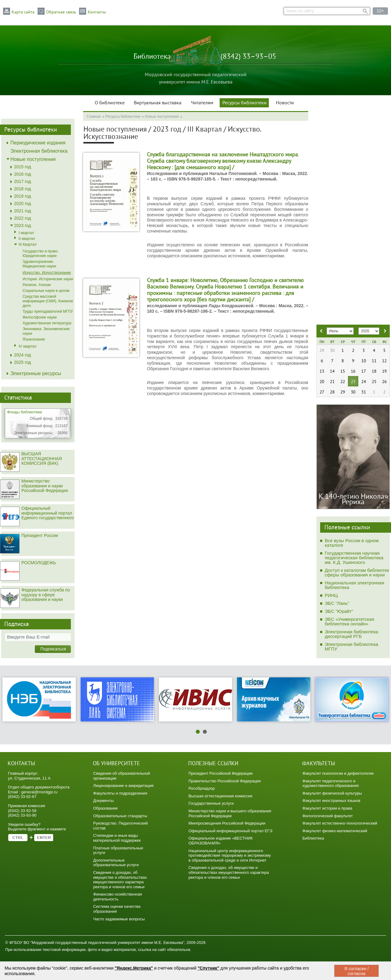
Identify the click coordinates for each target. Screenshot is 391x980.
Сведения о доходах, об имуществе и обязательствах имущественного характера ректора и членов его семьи (120, 880)
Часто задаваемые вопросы (119, 919)
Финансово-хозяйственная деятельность (118, 897)
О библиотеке (110, 103)
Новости (285, 103)
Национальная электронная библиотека (354, 585)
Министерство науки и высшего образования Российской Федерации (230, 813)
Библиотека (313, 838)
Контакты (97, 12)
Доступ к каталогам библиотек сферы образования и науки (357, 572)
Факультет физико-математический (335, 831)
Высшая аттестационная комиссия (220, 796)
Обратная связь (61, 12)
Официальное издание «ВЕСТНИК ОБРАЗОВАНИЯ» (221, 841)
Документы (103, 801)
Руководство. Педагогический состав (121, 826)
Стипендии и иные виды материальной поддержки (117, 838)
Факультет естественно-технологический (340, 823)
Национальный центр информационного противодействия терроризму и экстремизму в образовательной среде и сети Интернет (230, 855)
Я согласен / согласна (356, 971)
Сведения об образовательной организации (122, 776)
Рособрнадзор (202, 788)
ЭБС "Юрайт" (339, 611)
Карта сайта (23, 12)
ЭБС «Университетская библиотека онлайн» (349, 621)
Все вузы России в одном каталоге (352, 543)
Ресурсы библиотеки (245, 103)
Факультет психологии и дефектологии (338, 773)
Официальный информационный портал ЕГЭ (230, 831)
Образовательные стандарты (120, 816)
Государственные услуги (211, 803)
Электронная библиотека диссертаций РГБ (351, 634)
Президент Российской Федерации (221, 773)
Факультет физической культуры (332, 793)
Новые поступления (162, 117)
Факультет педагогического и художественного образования (331, 783)
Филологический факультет (328, 816)
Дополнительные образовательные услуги (116, 863)
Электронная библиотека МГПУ (351, 647)
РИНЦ (331, 595)
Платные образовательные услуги (118, 850)
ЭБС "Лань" (337, 603)
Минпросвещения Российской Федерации (227, 823)
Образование (106, 808)
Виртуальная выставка (158, 103)
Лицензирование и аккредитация (123, 786)
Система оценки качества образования (117, 909)
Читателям (202, 103)
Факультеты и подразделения (120, 793)
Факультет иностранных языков (331, 801)
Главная (94, 117)
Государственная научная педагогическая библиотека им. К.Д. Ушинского (354, 558)
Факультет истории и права (327, 808)
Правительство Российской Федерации (225, 781)
